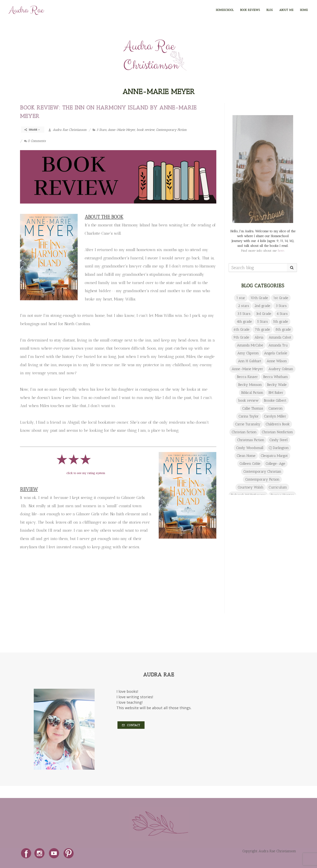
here (281, 251)
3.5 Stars (244, 314)
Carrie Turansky (248, 424)
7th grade (262, 329)
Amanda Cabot (280, 337)
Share (32, 130)
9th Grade (241, 337)
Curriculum (278, 487)
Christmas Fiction (251, 440)
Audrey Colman (281, 369)
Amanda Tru (278, 345)
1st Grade (281, 298)
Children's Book (278, 424)
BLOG (270, 10)
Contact (131, 725)
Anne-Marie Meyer (121, 130)
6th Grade (242, 329)
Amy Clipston (248, 353)
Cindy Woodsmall (250, 448)
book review (145, 130)
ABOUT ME (286, 10)
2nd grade (262, 306)
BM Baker (276, 393)
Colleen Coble (250, 464)
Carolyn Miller (275, 416)
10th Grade (259, 298)
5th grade (281, 322)
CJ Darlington (279, 448)
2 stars (244, 306)
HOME (304, 10)
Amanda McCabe (250, 345)
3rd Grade (264, 314)
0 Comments (35, 141)
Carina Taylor (249, 416)
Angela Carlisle (276, 353)
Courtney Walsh (251, 487)
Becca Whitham (276, 377)
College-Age (275, 464)
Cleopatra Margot (274, 456)
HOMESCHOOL (225, 10)
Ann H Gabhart (250, 361)
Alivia (259, 337)
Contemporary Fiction (171, 130)
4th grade (244, 322)
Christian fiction (244, 432)
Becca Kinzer (247, 377)
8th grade (283, 329)
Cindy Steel (279, 440)
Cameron (276, 408)
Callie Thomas (253, 408)
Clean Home (246, 456)
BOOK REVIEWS (250, 10)
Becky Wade (277, 385)
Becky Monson (250, 385)
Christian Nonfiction (277, 432)
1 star (241, 298)
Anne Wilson (277, 361)
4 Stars (282, 314)
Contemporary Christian (262, 471)
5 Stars (263, 322)
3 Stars (101, 130)
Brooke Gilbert (275, 400)
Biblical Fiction (252, 393)
